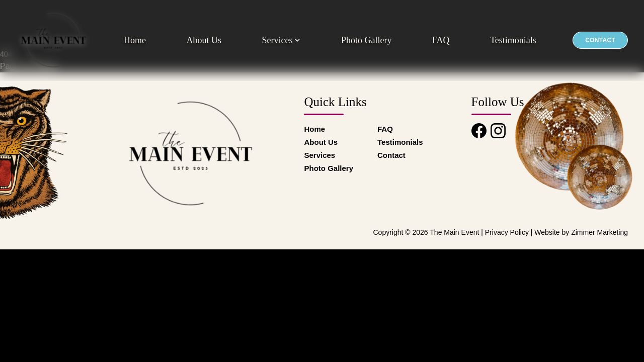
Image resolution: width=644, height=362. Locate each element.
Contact (600, 40)
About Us (204, 40)
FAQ (441, 40)
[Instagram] (498, 131)
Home (135, 40)
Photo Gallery (367, 40)
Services (281, 40)
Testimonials (513, 40)
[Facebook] (479, 131)
